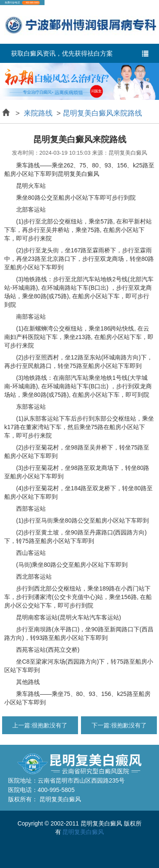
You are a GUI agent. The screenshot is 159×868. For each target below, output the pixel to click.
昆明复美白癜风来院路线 (102, 113)
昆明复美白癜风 (83, 832)
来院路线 (38, 113)
